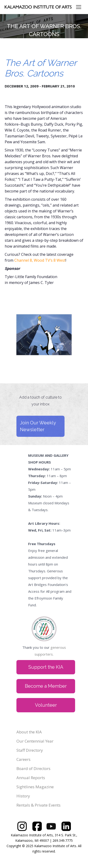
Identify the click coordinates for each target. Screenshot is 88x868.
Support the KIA (46, 667)
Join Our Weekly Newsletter (38, 426)
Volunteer (46, 705)
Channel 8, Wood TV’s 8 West (40, 260)
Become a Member (46, 686)
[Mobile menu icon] (79, 7)
